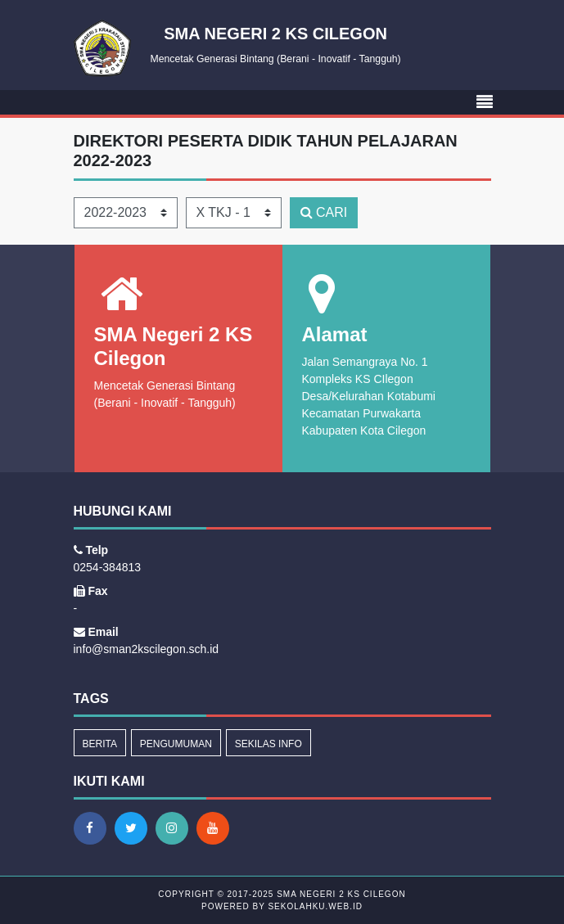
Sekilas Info (268, 744)
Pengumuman (176, 744)
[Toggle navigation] (485, 102)
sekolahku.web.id (315, 906)
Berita (100, 744)
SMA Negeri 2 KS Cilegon (339, 894)
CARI (324, 212)
